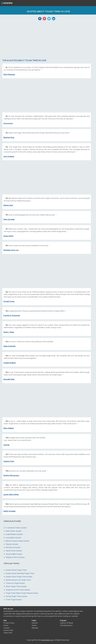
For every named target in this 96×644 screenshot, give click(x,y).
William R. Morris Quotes (15, 557)
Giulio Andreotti (9, 346)
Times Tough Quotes (14, 600)
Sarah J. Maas (9, 332)
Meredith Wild (9, 379)
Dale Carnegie (9, 219)
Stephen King (9, 137)
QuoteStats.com (47, 640)
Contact (6, 628)
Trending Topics (66, 625)
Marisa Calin (8, 205)
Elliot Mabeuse (9, 74)
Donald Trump (9, 301)
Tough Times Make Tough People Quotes (22, 593)
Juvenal (6, 445)
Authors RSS (8, 630)
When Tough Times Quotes (16, 586)
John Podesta (9, 156)
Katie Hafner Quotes (14, 531)
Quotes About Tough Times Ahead (19, 577)
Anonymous (8, 123)
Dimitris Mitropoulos (11, 475)
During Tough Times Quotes (16, 596)
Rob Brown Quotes (13, 547)
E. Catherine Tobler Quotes (16, 528)
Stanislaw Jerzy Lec (11, 250)
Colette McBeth (9, 363)
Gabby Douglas (9, 511)
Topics (34, 625)
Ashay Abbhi (8, 236)
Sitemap (35, 628)
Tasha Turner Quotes (14, 551)
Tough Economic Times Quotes (18, 590)
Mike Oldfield (8, 428)
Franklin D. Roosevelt (12, 315)
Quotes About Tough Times (16, 570)
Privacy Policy (9, 623)
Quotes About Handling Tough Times (20, 573)
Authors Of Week (67, 623)
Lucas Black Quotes (13, 538)
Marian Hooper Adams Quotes (17, 541)
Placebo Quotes (12, 544)
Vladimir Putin (9, 461)
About (6, 625)
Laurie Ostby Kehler (11, 494)
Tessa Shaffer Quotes (14, 554)
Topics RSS (8, 633)
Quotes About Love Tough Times (18, 580)
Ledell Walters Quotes (14, 534)
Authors (35, 623)
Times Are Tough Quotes (15, 583)
